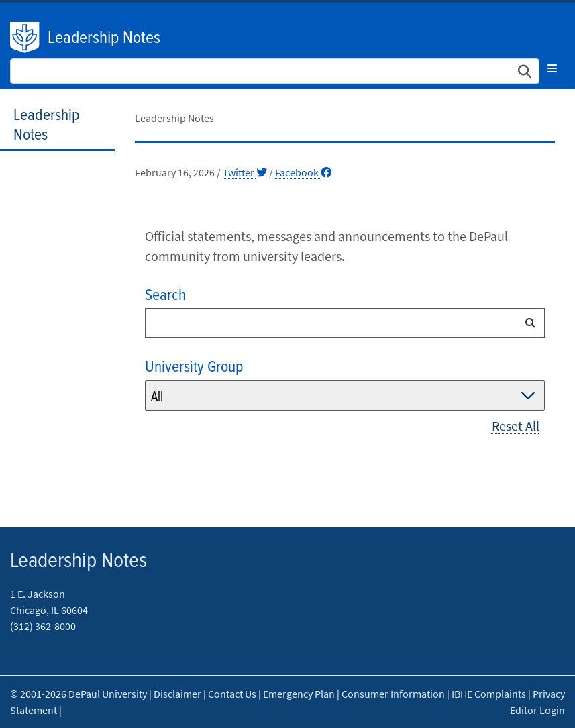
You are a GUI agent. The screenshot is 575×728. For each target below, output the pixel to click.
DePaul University (25, 38)
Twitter (245, 172)
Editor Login (537, 710)
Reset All (516, 426)
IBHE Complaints (489, 694)
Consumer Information (393, 694)
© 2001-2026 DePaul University (79, 694)
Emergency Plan (299, 694)
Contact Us (232, 694)
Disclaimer (177, 694)
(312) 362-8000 (43, 626)
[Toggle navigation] (552, 68)
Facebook (303, 172)
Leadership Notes (104, 38)
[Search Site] (275, 71)
